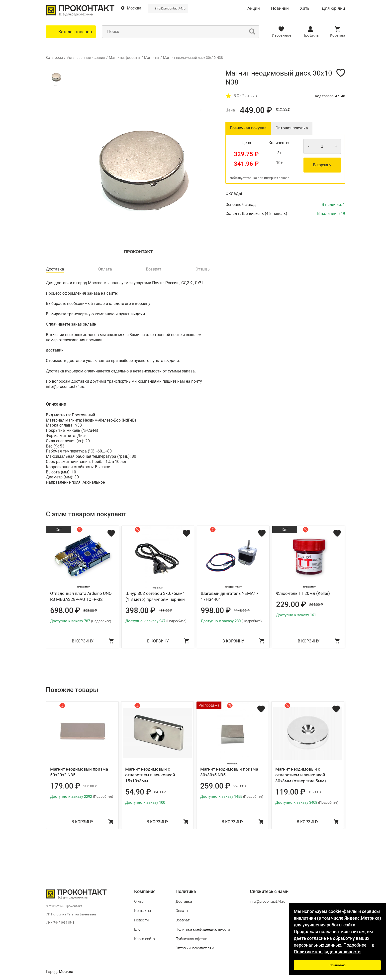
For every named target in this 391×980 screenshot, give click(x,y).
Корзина (338, 35)
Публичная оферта (191, 939)
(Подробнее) (101, 621)
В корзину (322, 165)
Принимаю (338, 965)
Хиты (305, 8)
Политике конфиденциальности (327, 952)
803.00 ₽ (90, 611)
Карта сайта (145, 939)
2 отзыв (249, 96)
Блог (138, 929)
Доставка (184, 901)
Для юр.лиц (333, 8)
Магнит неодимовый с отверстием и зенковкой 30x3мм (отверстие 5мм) (301, 775)
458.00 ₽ (165, 611)
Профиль (311, 35)
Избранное (282, 35)
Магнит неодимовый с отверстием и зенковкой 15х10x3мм (150, 775)
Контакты (143, 911)
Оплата (182, 911)
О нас (139, 901)
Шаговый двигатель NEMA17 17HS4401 (230, 596)
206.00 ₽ (90, 786)
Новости (141, 920)
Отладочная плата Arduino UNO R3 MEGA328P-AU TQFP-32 (81, 596)
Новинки (280, 8)
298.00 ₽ (240, 786)
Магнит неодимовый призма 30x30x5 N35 (229, 772)
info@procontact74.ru (170, 8)
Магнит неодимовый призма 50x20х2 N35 (79, 772)
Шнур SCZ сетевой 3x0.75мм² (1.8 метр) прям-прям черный (155, 596)
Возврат (183, 920)
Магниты (152, 58)
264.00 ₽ (316, 605)
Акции (254, 8)
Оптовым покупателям (195, 948)
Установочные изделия (86, 58)
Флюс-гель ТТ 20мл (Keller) (303, 593)
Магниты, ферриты (125, 58)
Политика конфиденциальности (203, 929)
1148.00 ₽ (242, 611)
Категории (54, 58)
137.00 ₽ (315, 792)
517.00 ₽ (283, 110)
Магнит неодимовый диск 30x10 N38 (193, 58)
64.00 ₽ (160, 792)
